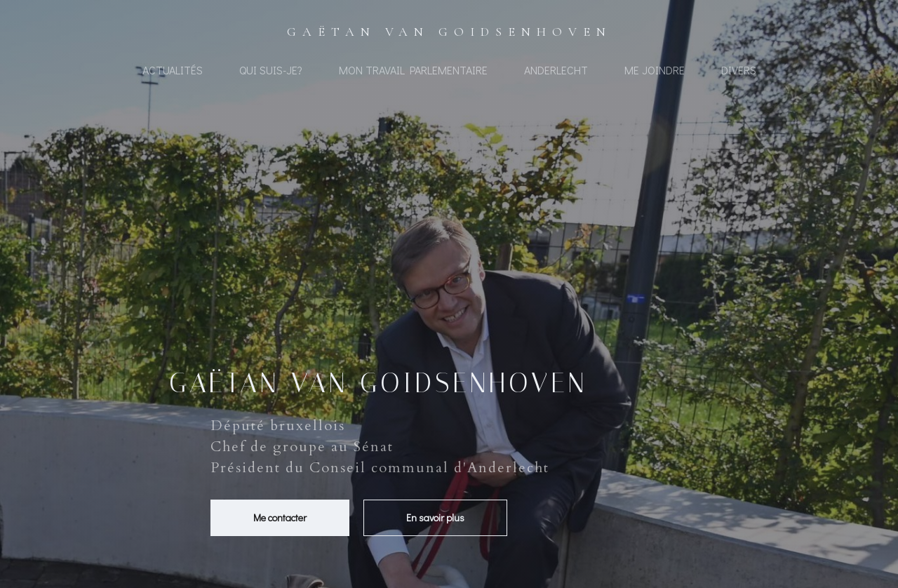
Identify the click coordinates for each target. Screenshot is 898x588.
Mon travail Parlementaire (413, 70)
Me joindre (655, 70)
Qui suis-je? (271, 70)
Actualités (173, 70)
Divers (739, 70)
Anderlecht (556, 70)
